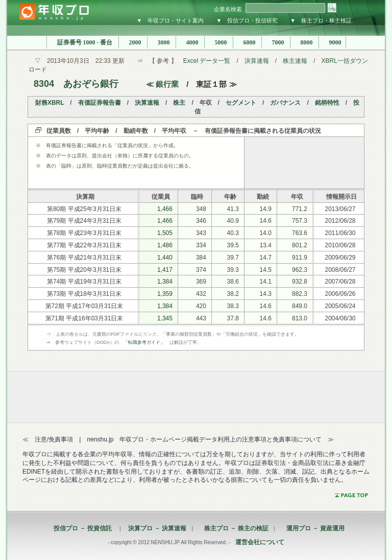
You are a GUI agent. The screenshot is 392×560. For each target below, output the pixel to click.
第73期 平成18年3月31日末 (84, 294)
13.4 (266, 245)
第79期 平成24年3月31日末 (84, 221)
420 (201, 306)
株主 (179, 103)
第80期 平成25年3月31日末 (84, 209)
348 (201, 209)
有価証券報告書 (100, 103)
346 (201, 221)
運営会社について (260, 542)
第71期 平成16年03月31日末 (84, 318)
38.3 (233, 306)
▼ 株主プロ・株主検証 (321, 20)
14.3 (266, 294)
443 (201, 318)
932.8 (300, 282)
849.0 (300, 306)
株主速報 (295, 61)
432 (201, 294)
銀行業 (167, 84)
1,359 (165, 294)
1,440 (165, 258)
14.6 (266, 221)
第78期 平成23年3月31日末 (84, 233)
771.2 (300, 209)
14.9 (266, 209)
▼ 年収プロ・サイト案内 (170, 20)
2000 (133, 42)
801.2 (300, 245)
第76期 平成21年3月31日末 (84, 258)
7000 (276, 42)
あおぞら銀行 (91, 84)
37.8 (233, 318)
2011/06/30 (340, 233)
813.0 (300, 318)
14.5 (266, 270)
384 (201, 258)
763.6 (300, 233)
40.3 (233, 233)
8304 (44, 84)
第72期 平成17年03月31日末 (84, 306)
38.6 (233, 282)
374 (201, 270)
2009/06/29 (340, 258)
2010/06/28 (340, 245)
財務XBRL (50, 103)
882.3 (300, 294)
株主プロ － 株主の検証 (233, 528)
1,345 (165, 318)
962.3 (300, 270)
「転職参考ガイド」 (144, 342)
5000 (219, 42)
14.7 (266, 258)
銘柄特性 (327, 103)
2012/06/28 (340, 221)
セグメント (241, 103)
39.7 (233, 258)
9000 (332, 42)
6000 (247, 42)
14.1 (266, 282)
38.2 (233, 294)
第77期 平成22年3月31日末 (84, 245)
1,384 (165, 282)
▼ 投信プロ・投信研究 (247, 20)
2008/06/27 (340, 270)
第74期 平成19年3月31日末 (84, 282)
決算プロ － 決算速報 (154, 528)
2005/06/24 (340, 306)
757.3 (300, 221)
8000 (304, 42)
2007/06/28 (340, 282)
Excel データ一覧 (207, 61)
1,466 (165, 209)
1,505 (165, 233)
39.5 (233, 245)
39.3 (233, 270)
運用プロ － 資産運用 (312, 528)
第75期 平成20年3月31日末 (84, 270)
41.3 (233, 209)
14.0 (266, 233)
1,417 (165, 270)
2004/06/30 (340, 318)
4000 (190, 42)
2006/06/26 (340, 294)
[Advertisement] (304, 162)
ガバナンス (285, 103)
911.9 (300, 258)
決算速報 (257, 61)
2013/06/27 (340, 209)
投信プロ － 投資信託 (83, 528)
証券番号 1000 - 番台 (83, 42)
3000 (162, 42)
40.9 (233, 221)
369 (201, 282)
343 (201, 233)
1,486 (165, 245)
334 (201, 245)
